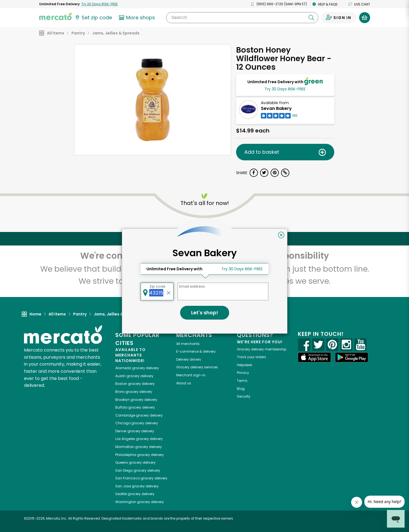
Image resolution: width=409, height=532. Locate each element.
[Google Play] (352, 357)
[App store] (314, 357)
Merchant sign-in (191, 375)
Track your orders (252, 357)
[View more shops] (138, 18)
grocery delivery (137, 368)
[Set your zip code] (93, 18)
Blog (241, 389)
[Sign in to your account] (339, 18)
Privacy (243, 373)
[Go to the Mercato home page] (55, 16)
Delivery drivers (189, 359)
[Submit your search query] (311, 18)
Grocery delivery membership (262, 349)
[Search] (242, 18)
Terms (242, 381)
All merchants (188, 344)
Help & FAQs (325, 4)
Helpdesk (244, 365)
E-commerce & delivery (196, 351)
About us (184, 383)
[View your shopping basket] (365, 18)
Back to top (205, 239)
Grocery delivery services (197, 367)
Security (244, 396)
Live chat (359, 4)
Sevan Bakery (276, 108)
